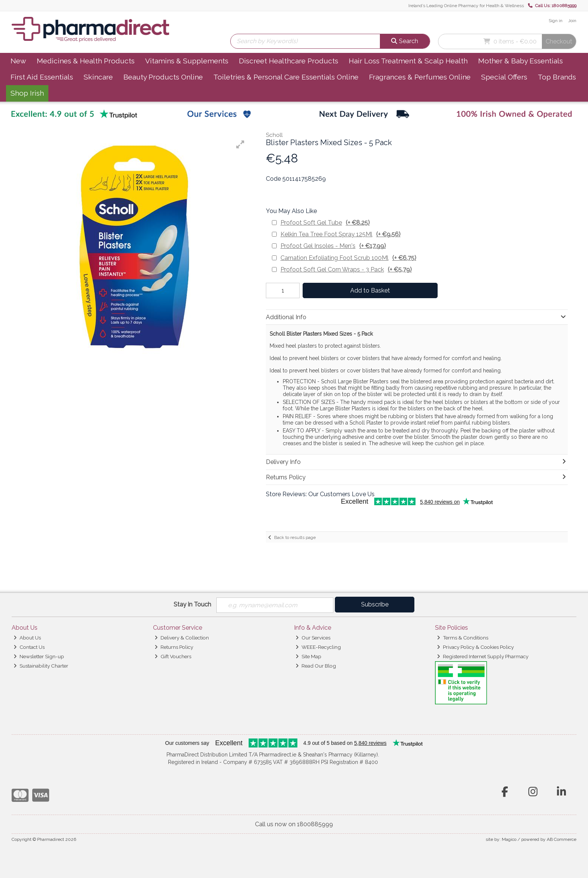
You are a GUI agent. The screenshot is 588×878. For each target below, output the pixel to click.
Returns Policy (174, 647)
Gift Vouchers (173, 656)
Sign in (556, 21)
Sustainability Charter (41, 666)
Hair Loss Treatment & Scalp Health (408, 61)
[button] (240, 144)
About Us (27, 638)
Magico (509, 839)
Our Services (313, 638)
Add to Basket (370, 290)
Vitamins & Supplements (187, 61)
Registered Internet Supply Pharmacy (483, 656)
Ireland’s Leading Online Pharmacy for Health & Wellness (466, 6)
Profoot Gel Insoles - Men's (333, 246)
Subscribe (375, 604)
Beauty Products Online (163, 77)
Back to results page (295, 537)
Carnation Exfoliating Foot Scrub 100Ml (348, 258)
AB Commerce (562, 839)
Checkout (559, 41)
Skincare (98, 77)
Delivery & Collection (182, 638)
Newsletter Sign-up (39, 656)
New (18, 61)
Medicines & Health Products (86, 61)
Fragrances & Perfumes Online (420, 77)
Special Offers (504, 77)
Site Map (308, 656)
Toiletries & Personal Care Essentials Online (286, 77)
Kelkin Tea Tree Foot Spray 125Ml (340, 234)
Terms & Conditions (463, 638)
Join (572, 21)
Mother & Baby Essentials (520, 61)
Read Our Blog (316, 666)
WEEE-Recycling (318, 647)
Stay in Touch (192, 604)
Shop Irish (27, 93)
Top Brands (557, 77)
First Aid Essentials (42, 77)
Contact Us (29, 647)
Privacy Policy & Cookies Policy (475, 647)
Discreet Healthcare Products (289, 61)
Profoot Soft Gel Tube (325, 223)
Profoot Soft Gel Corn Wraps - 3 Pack (346, 269)
